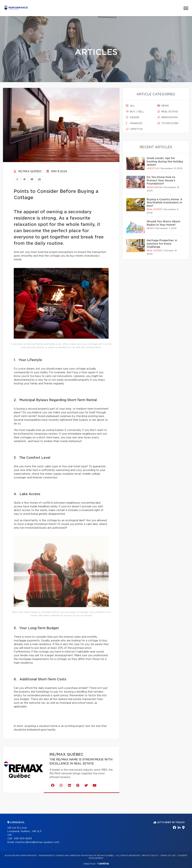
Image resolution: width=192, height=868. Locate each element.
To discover (168, 123)
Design (132, 117)
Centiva (103, 863)
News (163, 106)
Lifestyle (134, 129)
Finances (134, 123)
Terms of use (168, 856)
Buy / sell (135, 112)
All (130, 106)
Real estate (168, 112)
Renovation (167, 117)
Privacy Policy (150, 856)
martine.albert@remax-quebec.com (37, 842)
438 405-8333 (23, 839)
